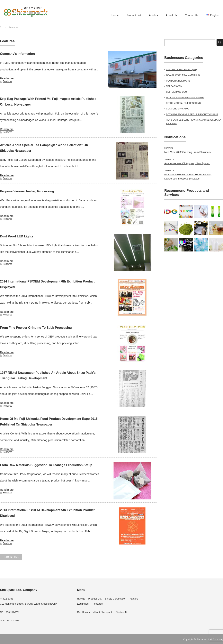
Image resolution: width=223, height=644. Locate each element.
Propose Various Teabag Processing (27, 191)
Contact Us (192, 15)
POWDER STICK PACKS (178, 81)
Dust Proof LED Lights (17, 236)
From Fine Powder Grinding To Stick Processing (36, 328)
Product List (134, 15)
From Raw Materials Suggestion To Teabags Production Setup (46, 465)
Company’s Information (17, 54)
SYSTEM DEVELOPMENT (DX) (181, 69)
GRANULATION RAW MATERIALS (183, 75)
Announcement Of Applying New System (187, 163)
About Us (171, 15)
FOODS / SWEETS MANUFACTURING (185, 98)
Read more (7, 78)
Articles (153, 15)
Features (8, 81)
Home (115, 15)
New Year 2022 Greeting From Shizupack (188, 152)
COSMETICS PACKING (178, 109)
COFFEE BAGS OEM (176, 92)
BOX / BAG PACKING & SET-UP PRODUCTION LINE (192, 114)
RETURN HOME (11, 557)
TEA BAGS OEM (174, 86)
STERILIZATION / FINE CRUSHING (183, 103)
